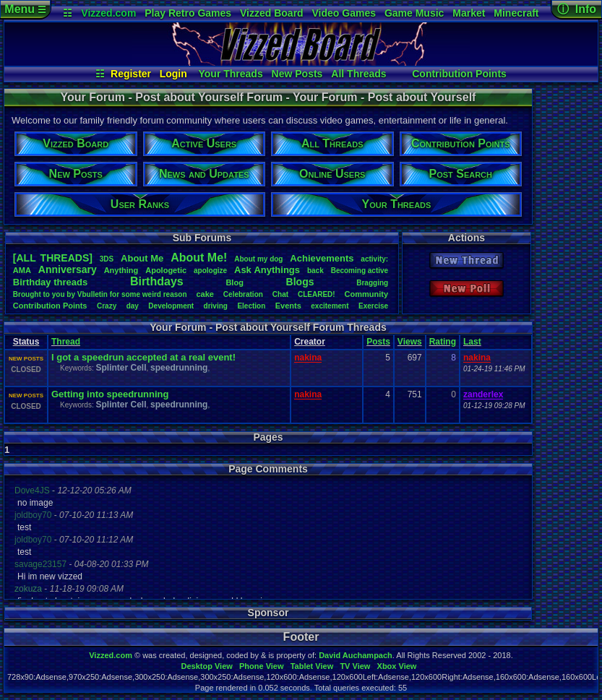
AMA (22, 270)
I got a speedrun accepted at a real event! (143, 357)
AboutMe (142, 258)
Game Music (414, 13)
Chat (280, 294)
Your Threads (231, 74)
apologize (210, 271)
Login (173, 74)
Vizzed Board (272, 13)
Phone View (262, 666)
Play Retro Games (188, 13)
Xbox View (397, 666)
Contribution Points (459, 74)
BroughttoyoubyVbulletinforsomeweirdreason (100, 294)
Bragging (372, 283)
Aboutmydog (258, 259)
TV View (355, 666)
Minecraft (516, 13)
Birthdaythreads (50, 282)
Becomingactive (360, 271)
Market (469, 13)
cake (205, 294)
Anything (121, 270)
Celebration (243, 294)
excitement (330, 306)
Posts (378, 342)
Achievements (322, 258)
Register (131, 74)
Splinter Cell (121, 368)
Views (410, 342)
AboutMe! (199, 258)
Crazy (107, 306)
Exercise (373, 306)
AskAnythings (267, 270)
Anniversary (68, 269)
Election (251, 306)
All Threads (358, 74)
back (315, 271)
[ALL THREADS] (53, 258)
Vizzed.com (108, 13)
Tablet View (312, 666)
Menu (25, 9)
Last (472, 342)
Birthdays (157, 281)
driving (216, 306)
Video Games (344, 13)
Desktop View (206, 666)
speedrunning (179, 368)
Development (171, 306)
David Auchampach (356, 655)
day (133, 306)
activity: (374, 259)
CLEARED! (317, 294)
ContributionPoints (50, 306)
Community (367, 294)
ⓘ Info (577, 9)
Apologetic (166, 270)
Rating (443, 342)
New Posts (297, 74)
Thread (66, 342)
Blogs (300, 282)
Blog (234, 282)
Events (288, 306)
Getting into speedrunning (110, 394)
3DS (107, 259)
